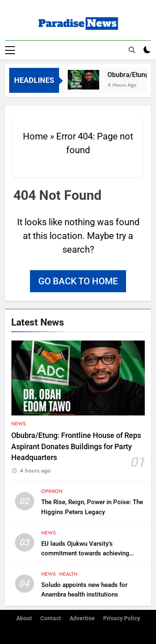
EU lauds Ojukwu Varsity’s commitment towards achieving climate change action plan (85, 553)
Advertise (82, 618)
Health (68, 574)
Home (35, 136)
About (24, 618)
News (19, 424)
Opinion (52, 491)
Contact (51, 618)
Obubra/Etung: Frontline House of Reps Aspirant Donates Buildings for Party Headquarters (76, 446)
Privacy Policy (122, 618)
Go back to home (78, 281)
